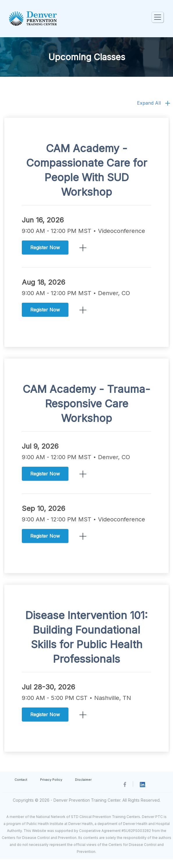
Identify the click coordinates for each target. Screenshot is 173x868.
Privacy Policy (51, 780)
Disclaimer (83, 780)
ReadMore (83, 248)
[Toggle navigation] (158, 17)
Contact (21, 780)
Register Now (45, 247)
